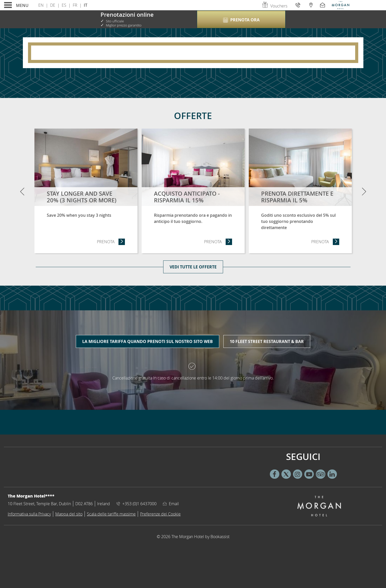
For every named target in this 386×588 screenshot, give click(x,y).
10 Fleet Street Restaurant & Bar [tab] (267, 341)
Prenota (111, 242)
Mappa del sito (69, 514)
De (53, 5)
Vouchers (274, 6)
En (41, 5)
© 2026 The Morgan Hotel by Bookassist (193, 537)
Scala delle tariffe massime (111, 514)
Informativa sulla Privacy (29, 514)
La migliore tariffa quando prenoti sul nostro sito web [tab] (148, 341)
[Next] (364, 191)
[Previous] (22, 191)
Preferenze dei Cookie (160, 514)
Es (64, 5)
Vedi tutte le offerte (193, 267)
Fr (75, 5)
